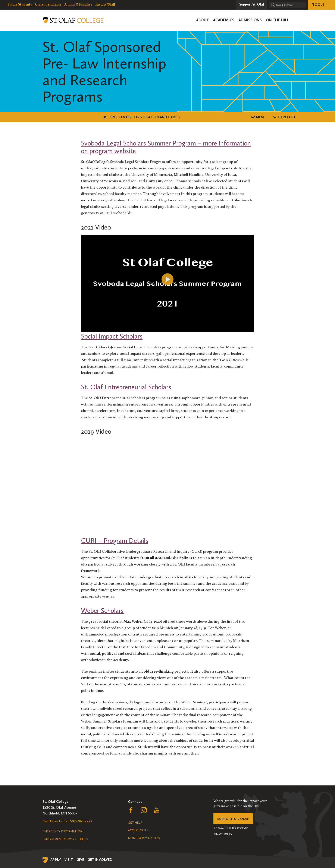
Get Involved (100, 859)
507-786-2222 (81, 820)
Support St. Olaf (235, 819)
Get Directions (55, 820)
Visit (69, 859)
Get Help (135, 822)
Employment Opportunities (65, 839)
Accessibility (138, 830)
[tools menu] (321, 5)
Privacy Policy (223, 835)
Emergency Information (62, 831)
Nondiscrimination (144, 837)
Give (80, 859)
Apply (56, 859)
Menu (168, 117)
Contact (255, 117)
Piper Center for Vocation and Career (80, 117)
